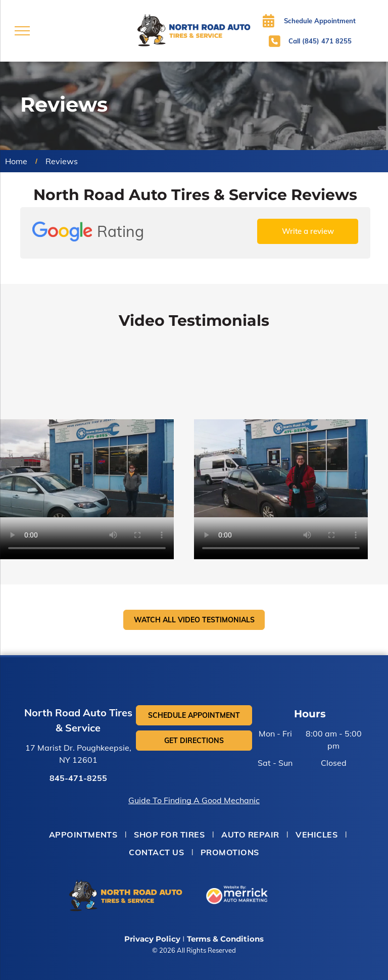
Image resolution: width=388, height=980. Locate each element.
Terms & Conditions (225, 939)
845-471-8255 (78, 778)
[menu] (22, 31)
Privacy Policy (152, 939)
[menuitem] (84, 835)
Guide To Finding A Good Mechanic (194, 800)
